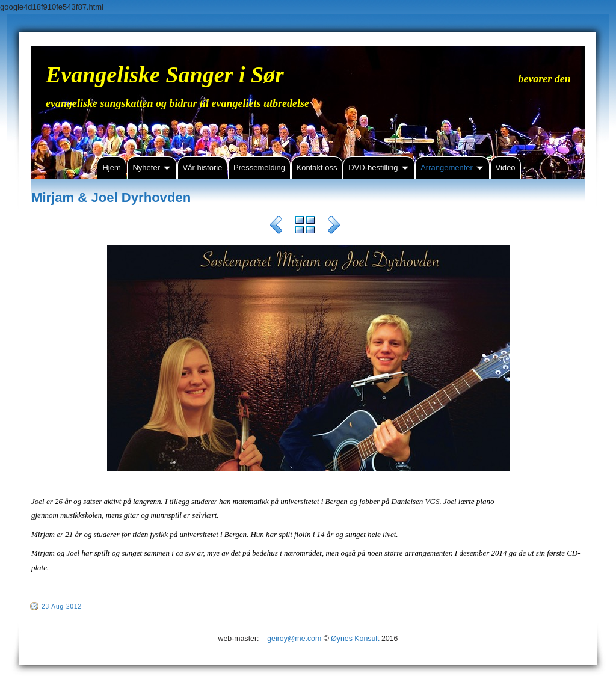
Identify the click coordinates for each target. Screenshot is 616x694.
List (305, 227)
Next (334, 227)
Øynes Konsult (355, 639)
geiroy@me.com (294, 639)
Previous (276, 227)
